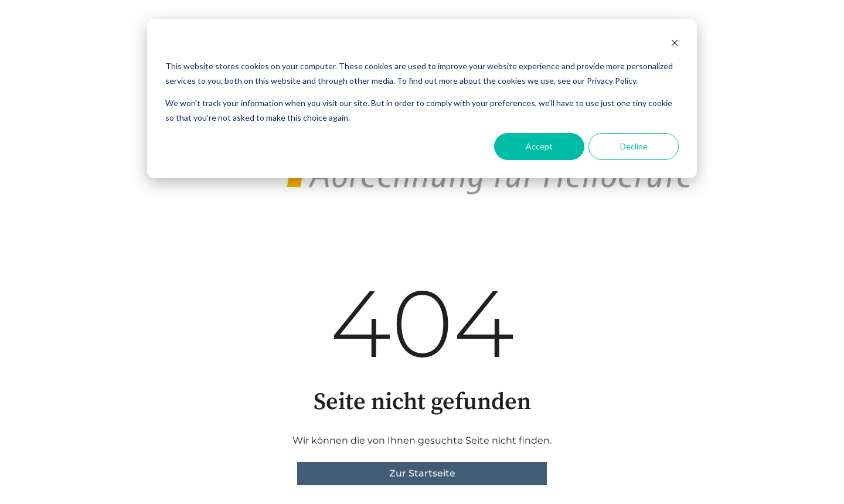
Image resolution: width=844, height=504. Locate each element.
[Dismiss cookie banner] (675, 44)
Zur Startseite (422, 473)
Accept (539, 146)
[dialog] (422, 98)
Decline (634, 146)
